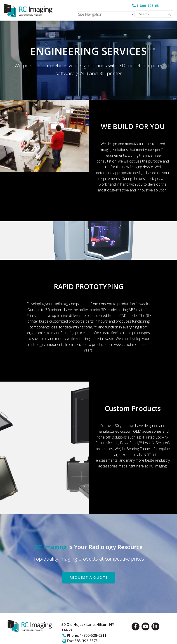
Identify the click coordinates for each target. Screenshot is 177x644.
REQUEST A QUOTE (89, 577)
